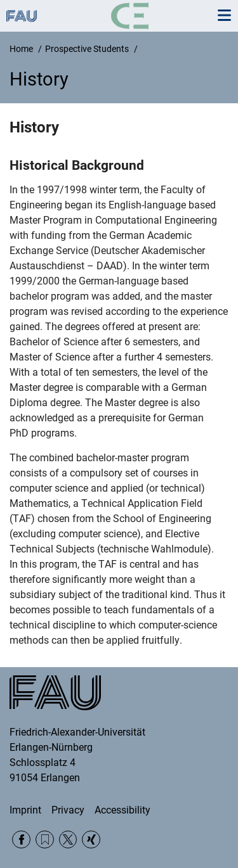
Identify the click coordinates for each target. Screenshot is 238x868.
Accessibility (122, 810)
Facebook (21, 840)
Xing (91, 840)
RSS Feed (45, 840)
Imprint (25, 810)
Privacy (68, 810)
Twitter (68, 840)
